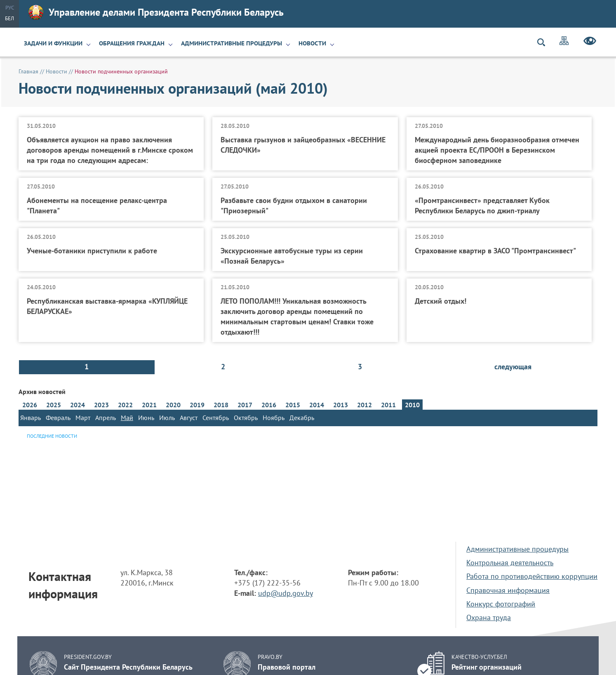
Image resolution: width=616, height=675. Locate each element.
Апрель (106, 418)
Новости (312, 43)
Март (83, 418)
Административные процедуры (232, 43)
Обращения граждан (132, 43)
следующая (513, 367)
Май (127, 418)
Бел (9, 18)
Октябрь (246, 418)
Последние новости (52, 436)
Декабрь (302, 418)
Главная (28, 71)
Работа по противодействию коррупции (532, 576)
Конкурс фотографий (501, 604)
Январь (31, 418)
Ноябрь (274, 418)
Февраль (58, 418)
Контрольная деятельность (510, 563)
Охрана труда (489, 617)
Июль (167, 418)
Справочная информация (508, 590)
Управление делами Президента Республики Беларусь (156, 12)
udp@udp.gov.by (286, 593)
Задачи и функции (53, 43)
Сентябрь (216, 418)
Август (189, 418)
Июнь (146, 418)
